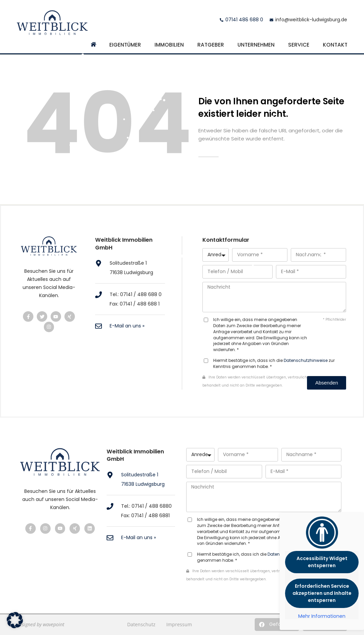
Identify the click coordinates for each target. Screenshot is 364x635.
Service (299, 45)
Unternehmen (256, 45)
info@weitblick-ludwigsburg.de (311, 20)
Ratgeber (211, 45)
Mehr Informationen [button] (322, 616)
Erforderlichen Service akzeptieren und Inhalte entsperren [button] (322, 593)
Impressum (179, 624)
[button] (277, 625)
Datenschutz (141, 624)
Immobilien (169, 45)
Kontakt (335, 45)
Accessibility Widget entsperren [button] (322, 562)
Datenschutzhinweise (306, 361)
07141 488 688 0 (244, 20)
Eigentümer (125, 45)
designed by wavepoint (41, 624)
